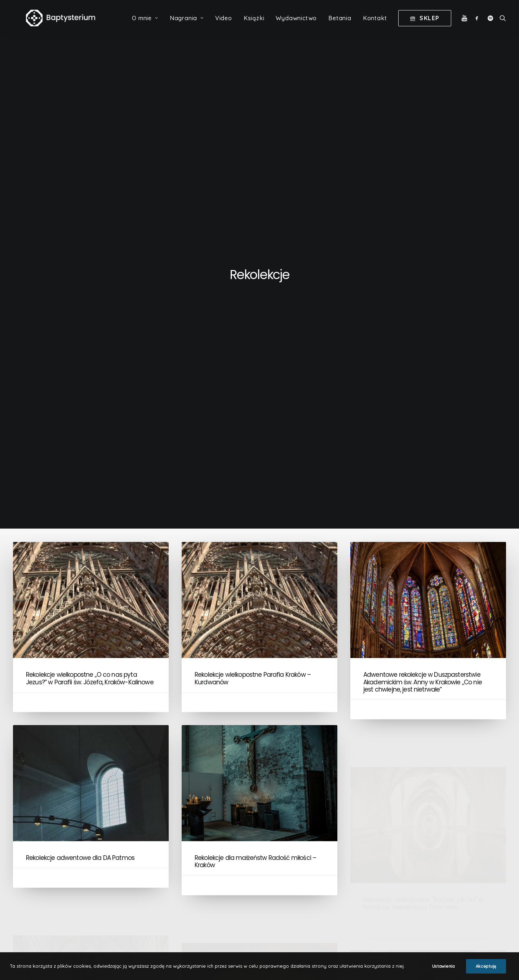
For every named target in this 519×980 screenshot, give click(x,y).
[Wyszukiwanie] (501, 26)
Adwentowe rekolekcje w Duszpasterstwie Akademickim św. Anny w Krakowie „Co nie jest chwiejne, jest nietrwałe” (423, 314)
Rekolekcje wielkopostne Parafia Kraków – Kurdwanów (253, 310)
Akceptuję (486, 966)
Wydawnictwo (296, 26)
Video (224, 26)
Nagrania (187, 26)
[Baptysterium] (65, 26)
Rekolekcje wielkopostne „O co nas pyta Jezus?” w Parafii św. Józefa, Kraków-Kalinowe (90, 310)
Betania (340, 26)
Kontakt (375, 26)
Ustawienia (443, 966)
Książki (254, 26)
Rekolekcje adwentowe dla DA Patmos (80, 519)
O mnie (145, 26)
